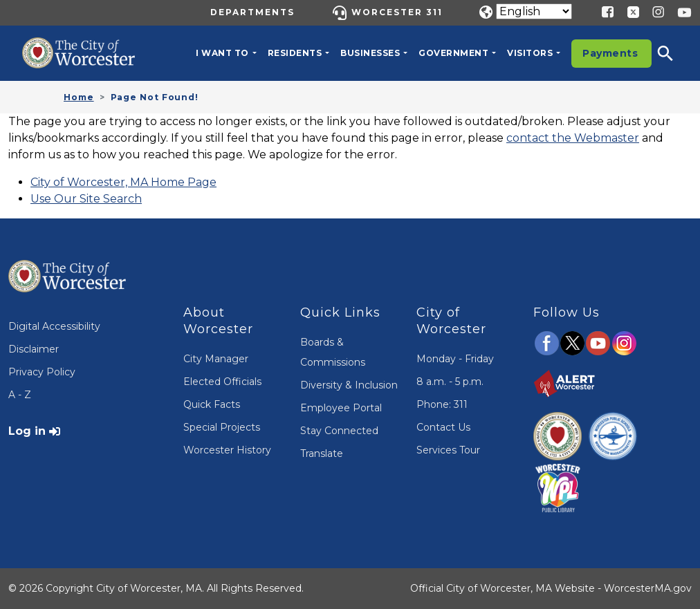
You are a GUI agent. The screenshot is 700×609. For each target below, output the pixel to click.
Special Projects (222, 427)
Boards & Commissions (333, 352)
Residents (295, 53)
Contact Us (443, 427)
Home (79, 97)
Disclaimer (34, 349)
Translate (322, 453)
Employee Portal (341, 408)
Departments (252, 12)
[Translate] (534, 11)
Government (453, 53)
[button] (674, 53)
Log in (27, 431)
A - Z (20, 395)
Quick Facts (212, 404)
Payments (610, 53)
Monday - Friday (455, 359)
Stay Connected (339, 431)
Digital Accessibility (54, 326)
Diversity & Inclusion (349, 385)
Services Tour (448, 450)
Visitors (530, 53)
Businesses (370, 53)
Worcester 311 (397, 12)
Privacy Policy (42, 372)
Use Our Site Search (86, 199)
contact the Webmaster (573, 138)
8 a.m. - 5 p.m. (450, 382)
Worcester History (227, 450)
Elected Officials (222, 382)
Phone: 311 (442, 404)
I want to (222, 53)
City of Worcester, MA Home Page (123, 182)
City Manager (216, 359)
